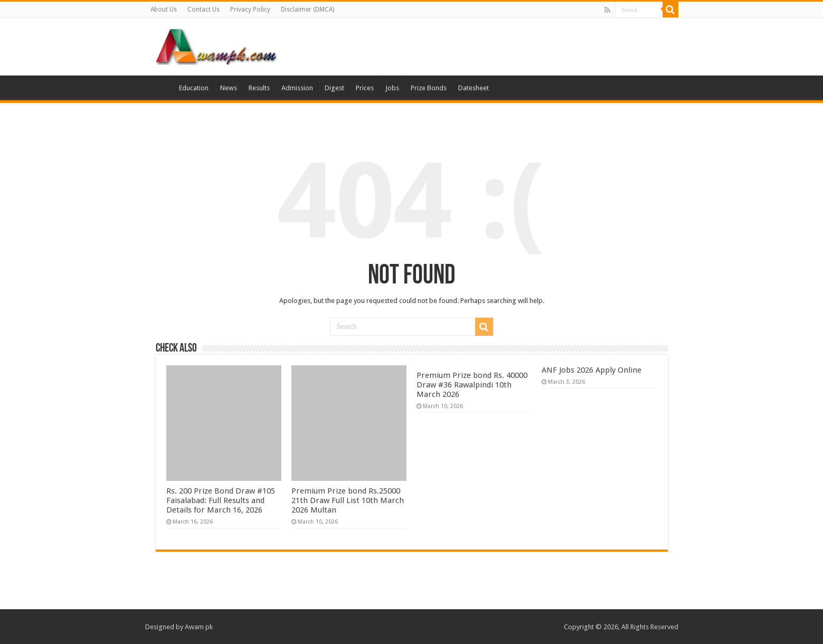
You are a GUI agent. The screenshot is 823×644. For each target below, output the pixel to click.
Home (159, 87)
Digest (334, 88)
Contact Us (204, 10)
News (229, 88)
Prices (365, 88)
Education (194, 88)
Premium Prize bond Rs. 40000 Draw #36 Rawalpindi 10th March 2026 (472, 385)
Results (259, 88)
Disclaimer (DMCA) (308, 10)
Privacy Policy (250, 10)
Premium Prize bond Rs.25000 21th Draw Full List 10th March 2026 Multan (348, 500)
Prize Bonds (429, 88)
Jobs (392, 88)
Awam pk (199, 627)
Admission (297, 88)
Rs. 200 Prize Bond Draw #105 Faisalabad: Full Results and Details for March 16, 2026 (221, 500)
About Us (164, 10)
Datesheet (474, 88)
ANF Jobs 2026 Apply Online (592, 370)
